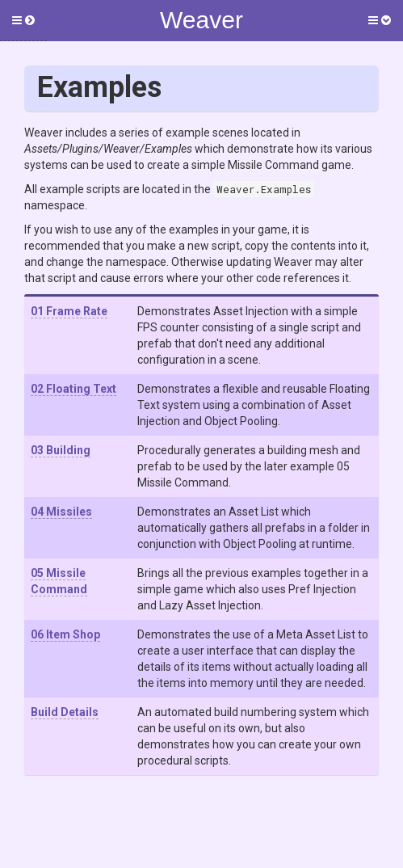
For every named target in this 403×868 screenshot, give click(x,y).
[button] (23, 21)
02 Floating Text (73, 389)
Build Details (65, 712)
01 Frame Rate (69, 311)
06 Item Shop (65, 634)
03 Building (61, 450)
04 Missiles (61, 512)
